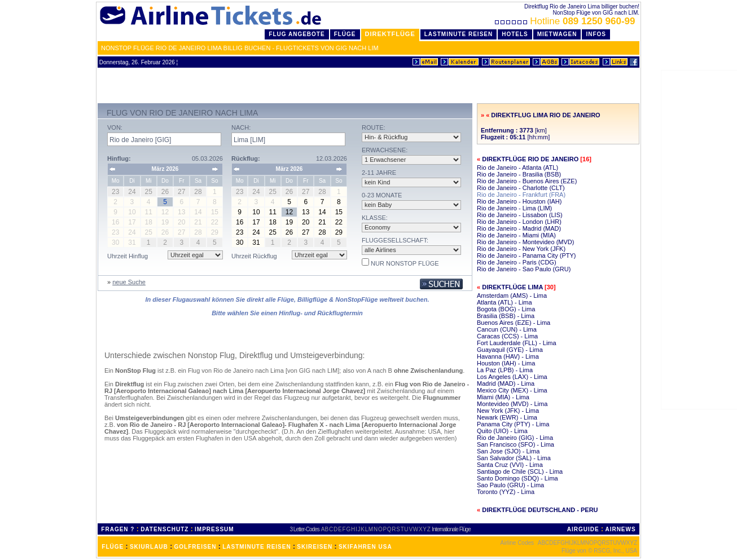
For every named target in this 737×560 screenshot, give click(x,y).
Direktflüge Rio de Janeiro (530, 159)
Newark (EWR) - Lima (507, 417)
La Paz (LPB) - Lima (505, 370)
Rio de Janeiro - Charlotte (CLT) (521, 188)
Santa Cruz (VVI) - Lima (510, 465)
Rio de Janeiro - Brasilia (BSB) (519, 174)
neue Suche (129, 282)
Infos (596, 34)
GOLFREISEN (196, 547)
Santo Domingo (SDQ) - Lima (517, 478)
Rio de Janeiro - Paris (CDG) (517, 262)
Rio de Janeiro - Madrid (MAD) (519, 228)
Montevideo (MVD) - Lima (512, 404)
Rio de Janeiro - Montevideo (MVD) (525, 242)
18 (273, 222)
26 (289, 232)
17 (256, 222)
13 (306, 212)
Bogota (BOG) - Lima (506, 309)
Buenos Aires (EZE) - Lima (514, 323)
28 (322, 232)
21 (322, 222)
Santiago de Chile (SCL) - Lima (520, 471)
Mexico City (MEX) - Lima (512, 390)
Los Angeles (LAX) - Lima (512, 377)
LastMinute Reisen (459, 34)
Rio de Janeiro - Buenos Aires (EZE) (527, 181)
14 (322, 212)
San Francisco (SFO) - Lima (516, 444)
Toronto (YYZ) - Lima (506, 492)
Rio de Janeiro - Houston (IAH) (519, 201)
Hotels (515, 34)
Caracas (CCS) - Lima (507, 336)
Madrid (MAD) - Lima (506, 383)
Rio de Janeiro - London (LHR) (519, 222)
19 (289, 222)
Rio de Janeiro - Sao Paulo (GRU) (524, 269)
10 (256, 212)
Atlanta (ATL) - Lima (505, 302)
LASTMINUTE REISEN (256, 547)
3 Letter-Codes (305, 529)
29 (339, 232)
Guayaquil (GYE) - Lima (510, 350)
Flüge (345, 34)
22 (339, 222)
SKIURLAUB (149, 547)
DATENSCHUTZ (164, 529)
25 (273, 232)
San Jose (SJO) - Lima (508, 451)
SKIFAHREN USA (365, 547)
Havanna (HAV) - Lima (508, 356)
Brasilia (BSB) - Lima (506, 316)
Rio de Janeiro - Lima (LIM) (514, 208)
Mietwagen (557, 34)
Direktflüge (390, 34)
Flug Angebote (297, 34)
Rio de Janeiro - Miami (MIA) (516, 235)
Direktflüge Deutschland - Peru (540, 510)
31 (256, 242)
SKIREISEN (315, 547)
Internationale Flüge (451, 529)
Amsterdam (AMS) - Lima (512, 296)
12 (289, 212)
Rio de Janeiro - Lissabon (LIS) (520, 215)
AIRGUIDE (583, 529)
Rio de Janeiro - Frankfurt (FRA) (521, 195)
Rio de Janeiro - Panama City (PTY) (526, 255)
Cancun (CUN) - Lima (507, 329)
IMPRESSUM (214, 529)
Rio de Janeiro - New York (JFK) (521, 249)
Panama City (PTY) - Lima (513, 424)
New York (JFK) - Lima (508, 411)
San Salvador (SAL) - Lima (514, 458)
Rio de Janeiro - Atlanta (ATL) (517, 167)
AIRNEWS (620, 529)
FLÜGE (113, 547)
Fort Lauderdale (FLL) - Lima (517, 343)
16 (240, 222)
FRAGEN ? (118, 529)
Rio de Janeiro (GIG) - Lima (515, 438)
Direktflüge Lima (512, 287)
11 (273, 212)
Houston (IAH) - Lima (506, 363)
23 (240, 232)
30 (240, 242)
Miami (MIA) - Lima (503, 397)
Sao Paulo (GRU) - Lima (510, 485)
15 (339, 212)
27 (306, 232)
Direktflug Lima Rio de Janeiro (545, 115)
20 (306, 222)
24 (256, 232)
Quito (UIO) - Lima (502, 431)
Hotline (566, 21)
